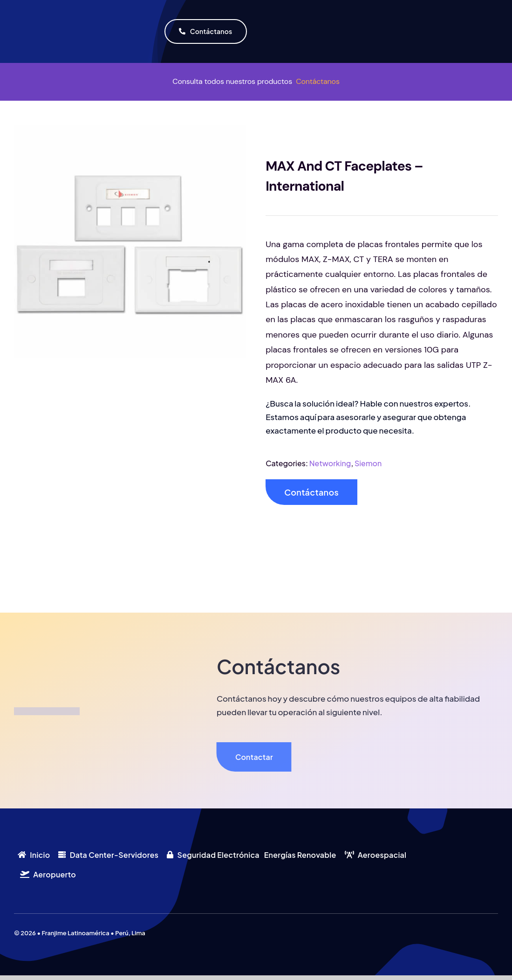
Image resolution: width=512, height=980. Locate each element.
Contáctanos (318, 81)
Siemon (368, 463)
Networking (330, 463)
